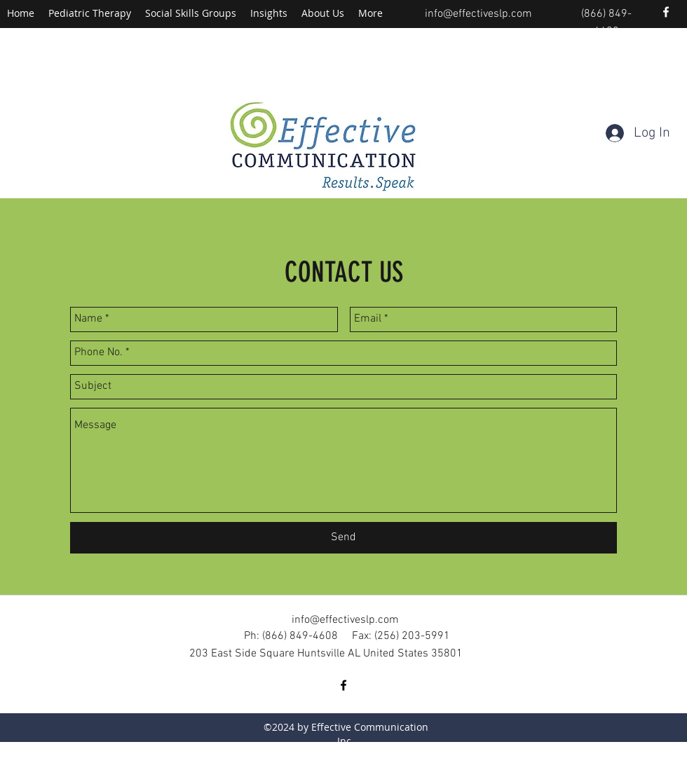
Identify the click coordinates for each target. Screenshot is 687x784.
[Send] (343, 538)
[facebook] (666, 12)
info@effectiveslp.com (478, 14)
